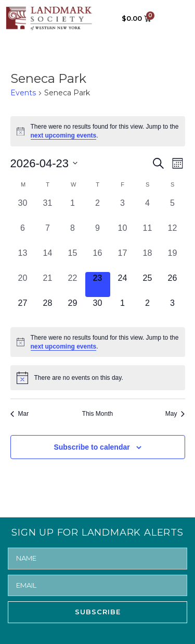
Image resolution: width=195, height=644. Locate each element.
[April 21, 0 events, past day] (48, 284)
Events (23, 93)
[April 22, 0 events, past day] (73, 284)
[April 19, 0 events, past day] (173, 259)
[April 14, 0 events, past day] (48, 259)
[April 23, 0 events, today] (98, 284)
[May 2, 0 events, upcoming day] (148, 309)
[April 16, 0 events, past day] (98, 259)
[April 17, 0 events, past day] (123, 259)
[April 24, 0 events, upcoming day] (123, 284)
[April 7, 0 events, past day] (48, 234)
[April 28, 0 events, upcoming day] (48, 309)
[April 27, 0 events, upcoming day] (23, 309)
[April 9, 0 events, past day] (98, 234)
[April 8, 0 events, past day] (73, 234)
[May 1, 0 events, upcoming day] (123, 309)
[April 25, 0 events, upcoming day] (148, 284)
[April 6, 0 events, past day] (23, 234)
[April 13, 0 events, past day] (23, 259)
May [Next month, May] (175, 414)
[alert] (98, 131)
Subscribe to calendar (92, 447)
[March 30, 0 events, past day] (23, 209)
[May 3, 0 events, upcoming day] (173, 309)
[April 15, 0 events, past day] (73, 259)
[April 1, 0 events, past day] (73, 209)
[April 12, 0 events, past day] (173, 234)
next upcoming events (64, 135)
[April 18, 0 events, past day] (148, 259)
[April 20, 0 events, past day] (23, 284)
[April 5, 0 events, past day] (173, 209)
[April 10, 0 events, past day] (123, 234)
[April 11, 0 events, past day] (148, 234)
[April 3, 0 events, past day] (123, 209)
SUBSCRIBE (98, 612)
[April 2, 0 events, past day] (98, 209)
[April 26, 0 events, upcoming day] (173, 284)
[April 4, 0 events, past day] (148, 209)
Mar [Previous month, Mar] (20, 414)
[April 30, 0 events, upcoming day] (98, 309)
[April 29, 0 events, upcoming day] (73, 309)
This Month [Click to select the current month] (97, 414)
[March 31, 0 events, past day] (48, 209)
